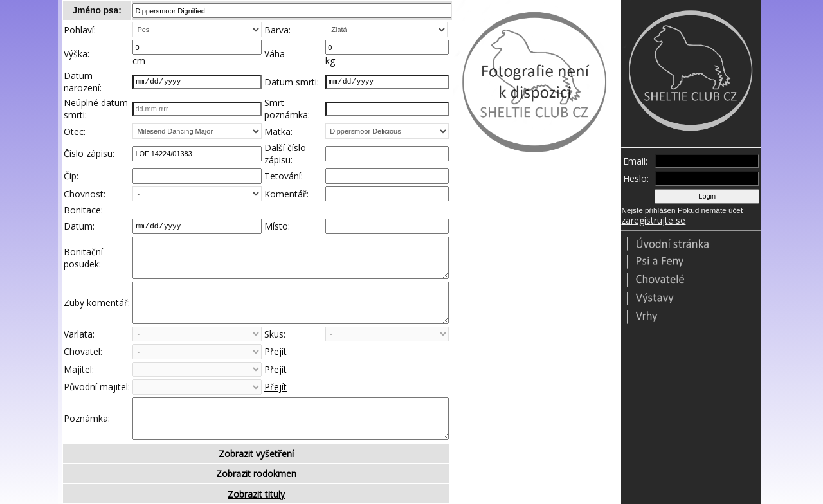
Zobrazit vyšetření (256, 483)
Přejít (276, 372)
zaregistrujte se (653, 220)
